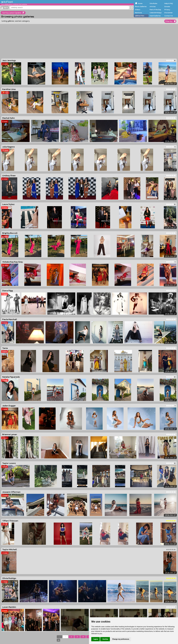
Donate (167, 6)
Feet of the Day (155, 10)
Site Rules (153, 3)
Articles (153, 6)
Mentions (138, 13)
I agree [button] (96, 639)
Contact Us (169, 16)
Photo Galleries (141, 6)
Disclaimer (168, 13)
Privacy (167, 10)
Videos (138, 10)
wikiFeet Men (140, 16)
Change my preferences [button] (121, 639)
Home (140, 3)
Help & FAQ (169, 3)
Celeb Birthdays (156, 13)
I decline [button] (105, 639)
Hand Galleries (155, 16)
